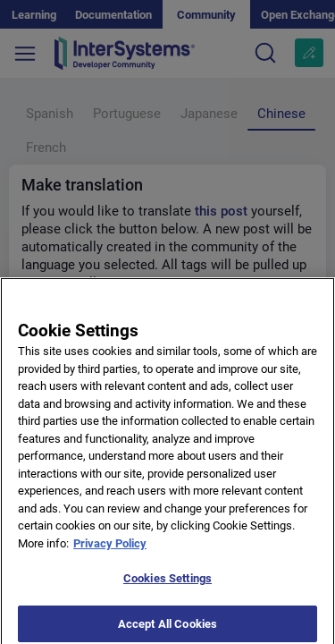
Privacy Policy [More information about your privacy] (110, 550)
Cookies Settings (167, 585)
